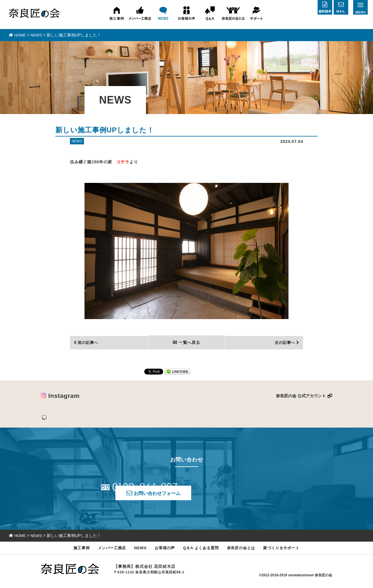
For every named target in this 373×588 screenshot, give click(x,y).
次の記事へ (284, 342)
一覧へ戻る (189, 342)
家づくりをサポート (290, 550)
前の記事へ (89, 342)
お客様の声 (162, 550)
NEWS (136, 550)
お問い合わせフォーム (237, 490)
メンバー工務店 (105, 550)
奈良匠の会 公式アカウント (301, 395)
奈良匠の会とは (245, 550)
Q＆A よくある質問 (202, 550)
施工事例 (73, 550)
